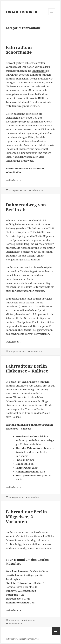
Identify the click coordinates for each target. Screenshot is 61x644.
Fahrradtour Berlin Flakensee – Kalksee (27, 368)
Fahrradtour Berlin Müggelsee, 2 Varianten (26, 517)
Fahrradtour (37, 190)
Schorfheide (39, 71)
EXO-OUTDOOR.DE (22, 12)
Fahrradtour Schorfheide (19, 50)
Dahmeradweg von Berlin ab (26, 207)
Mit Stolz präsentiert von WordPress (23, 639)
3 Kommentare (16, 623)
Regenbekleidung (38, 94)
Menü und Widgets (52, 15)
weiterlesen (14, 180)
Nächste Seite (56, 631)
